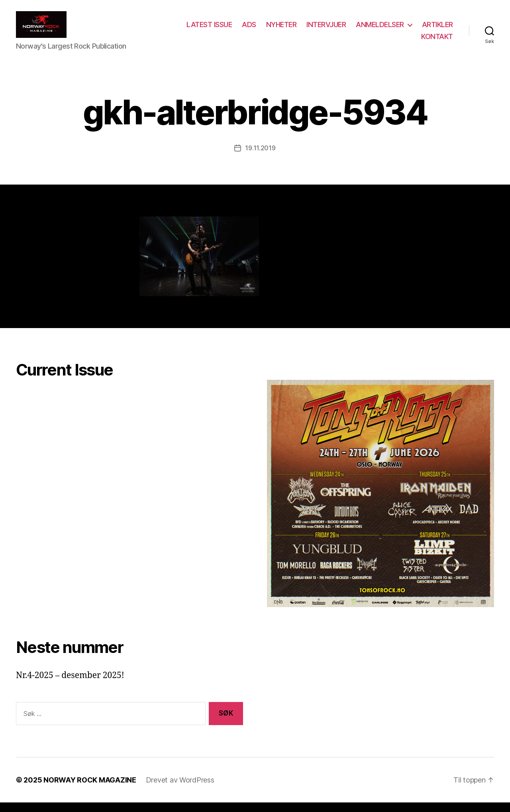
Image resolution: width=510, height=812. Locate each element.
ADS (290, 29)
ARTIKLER (396, 41)
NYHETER (323, 29)
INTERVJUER (367, 29)
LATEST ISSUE (250, 29)
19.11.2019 (260, 157)
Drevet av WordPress (180, 789)
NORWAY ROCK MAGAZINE (90, 789)
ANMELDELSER (421, 29)
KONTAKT (437, 41)
